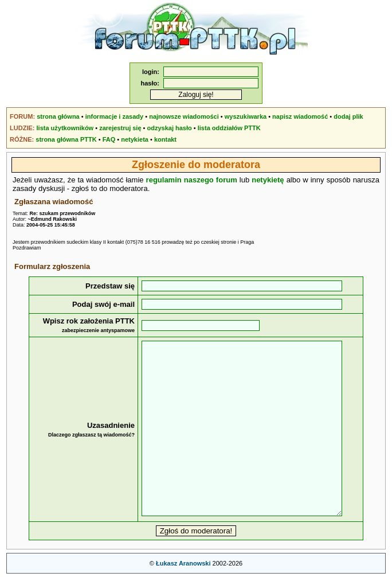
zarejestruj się (120, 128)
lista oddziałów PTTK (229, 128)
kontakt (165, 139)
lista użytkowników (65, 128)
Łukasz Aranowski (183, 563)
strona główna (58, 116)
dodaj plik (348, 116)
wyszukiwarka (246, 116)
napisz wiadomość (300, 116)
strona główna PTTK (66, 139)
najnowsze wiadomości (184, 116)
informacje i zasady (115, 116)
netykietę (268, 180)
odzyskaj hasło (170, 128)
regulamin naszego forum (192, 180)
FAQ (109, 139)
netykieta (135, 139)
